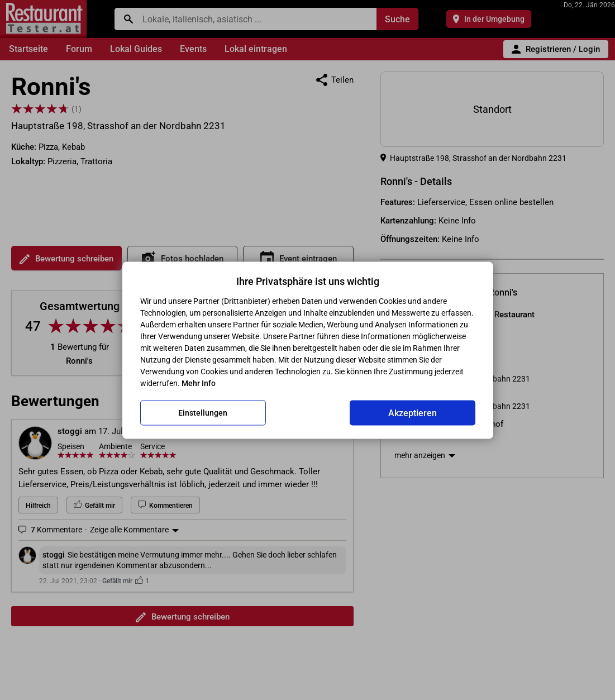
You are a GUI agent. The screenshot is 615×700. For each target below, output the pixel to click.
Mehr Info (199, 383)
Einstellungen (203, 413)
